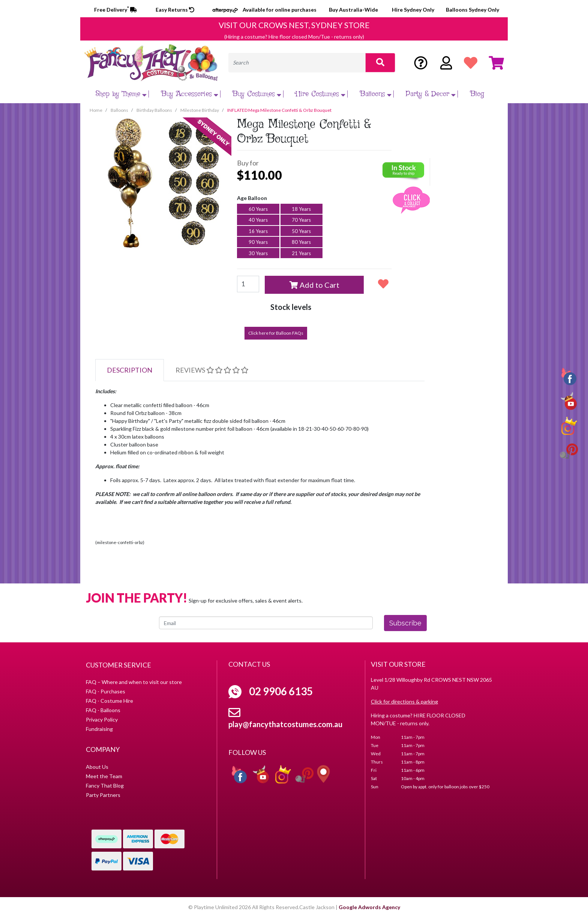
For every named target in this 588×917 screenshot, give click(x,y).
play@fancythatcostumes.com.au (285, 724)
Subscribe (405, 623)
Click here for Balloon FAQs (276, 333)
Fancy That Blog (105, 785)
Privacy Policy (102, 719)
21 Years (301, 253)
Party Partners (103, 795)
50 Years (301, 231)
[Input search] (297, 63)
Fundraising (99, 729)
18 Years (301, 209)
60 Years (258, 209)
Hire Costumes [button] (321, 94)
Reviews (212, 370)
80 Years (301, 242)
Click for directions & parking (404, 701)
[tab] (130, 370)
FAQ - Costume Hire (109, 701)
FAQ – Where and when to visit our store (134, 682)
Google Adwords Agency (369, 907)
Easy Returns (175, 10)
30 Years (258, 253)
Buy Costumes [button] (258, 94)
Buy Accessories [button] (191, 94)
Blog (477, 94)
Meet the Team (104, 776)
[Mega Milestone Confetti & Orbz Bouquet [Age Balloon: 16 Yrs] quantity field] (248, 284)
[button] (383, 284)
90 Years (258, 242)
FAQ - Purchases (106, 691)
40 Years (258, 220)
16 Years (258, 231)
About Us (97, 767)
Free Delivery (115, 10)
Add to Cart (314, 285)
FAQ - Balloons (103, 710)
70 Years (301, 220)
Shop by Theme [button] (122, 94)
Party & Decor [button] (432, 94)
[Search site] (380, 63)
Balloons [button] (377, 94)
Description (130, 370)
